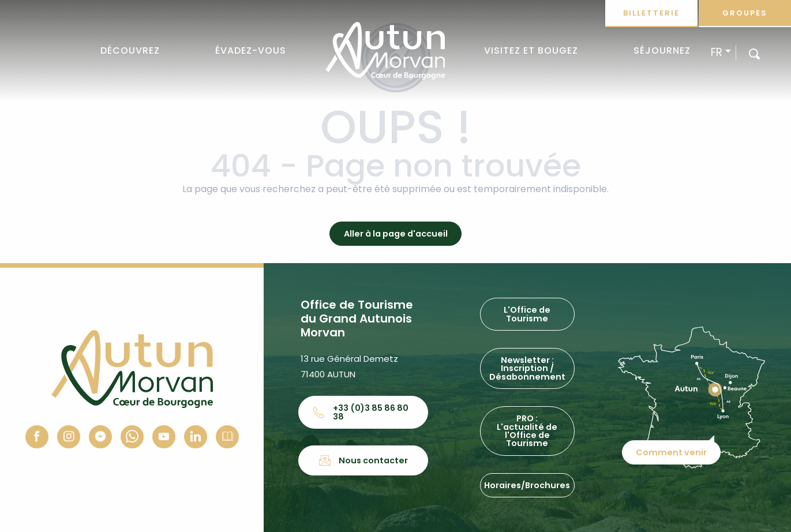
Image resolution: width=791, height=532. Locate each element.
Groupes (745, 13)
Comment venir (672, 451)
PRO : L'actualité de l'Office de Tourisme (527, 431)
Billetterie (651, 13)
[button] (754, 53)
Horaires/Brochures (527, 485)
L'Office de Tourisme (527, 314)
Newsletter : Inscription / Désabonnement (527, 368)
